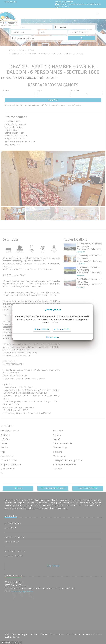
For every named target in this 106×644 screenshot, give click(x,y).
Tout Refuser (42, 329)
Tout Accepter (62, 329)
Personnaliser (53, 337)
